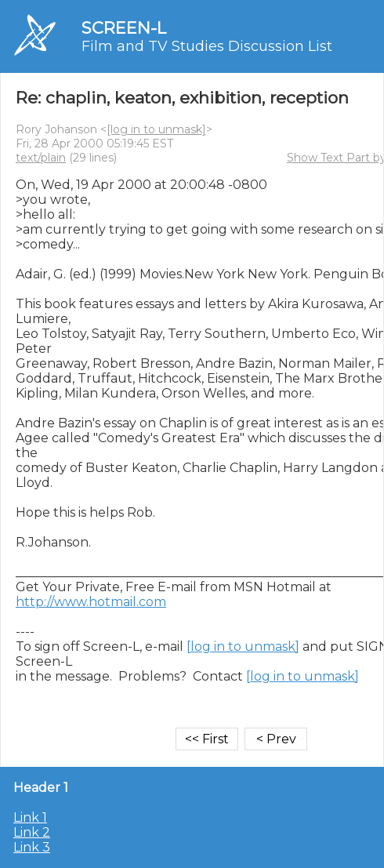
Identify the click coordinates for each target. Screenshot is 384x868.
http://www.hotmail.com (91, 602)
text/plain (41, 158)
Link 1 (30, 817)
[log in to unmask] (156, 129)
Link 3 (32, 847)
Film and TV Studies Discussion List (207, 46)
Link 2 (32, 832)
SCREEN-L (124, 28)
